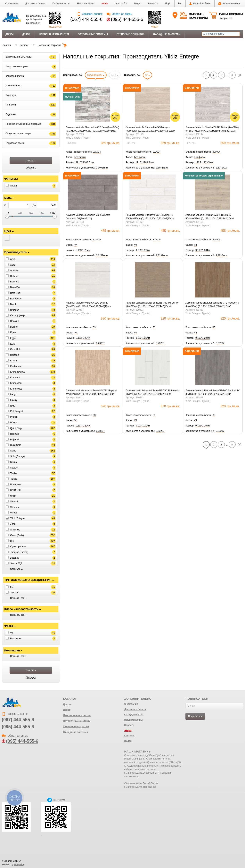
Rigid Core (16, 445)
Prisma (14, 423)
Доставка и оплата (35, 4)
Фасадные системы (167, 34)
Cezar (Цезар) (18, 315)
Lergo (13, 394)
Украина (15, 558)
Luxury (14, 400)
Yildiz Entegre (17, 518)
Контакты (153, 4)
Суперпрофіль (18, 546)
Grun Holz (15, 349)
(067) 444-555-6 (86, 19)
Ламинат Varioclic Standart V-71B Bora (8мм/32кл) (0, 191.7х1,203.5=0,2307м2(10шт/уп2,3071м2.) (92, 129)
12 (147, 75)
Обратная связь (119, 14)
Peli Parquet (16, 411)
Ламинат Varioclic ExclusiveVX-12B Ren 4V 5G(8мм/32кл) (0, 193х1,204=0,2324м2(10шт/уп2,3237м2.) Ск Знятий (210, 217)
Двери (10, 34)
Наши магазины (86, 4)
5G (12, 587)
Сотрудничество (61, 4)
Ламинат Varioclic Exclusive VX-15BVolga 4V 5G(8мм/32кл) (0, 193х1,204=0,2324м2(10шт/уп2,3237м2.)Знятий (150, 217)
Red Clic (15, 434)
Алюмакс (15, 530)
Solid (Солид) (17, 456)
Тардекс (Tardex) (19, 552)
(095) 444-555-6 (127, 19)
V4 (12, 633)
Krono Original (18, 372)
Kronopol (15, 377)
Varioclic (14, 502)
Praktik (14, 417)
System (14, 468)
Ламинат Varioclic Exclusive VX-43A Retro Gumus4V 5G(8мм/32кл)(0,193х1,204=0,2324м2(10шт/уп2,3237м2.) (89, 217)
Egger (13, 338)
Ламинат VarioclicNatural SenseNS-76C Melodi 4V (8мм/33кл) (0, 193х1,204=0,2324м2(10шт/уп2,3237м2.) (152, 305)
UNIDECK (15, 490)
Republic (15, 439)
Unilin (13, 496)
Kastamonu (16, 366)
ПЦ (12, 541)
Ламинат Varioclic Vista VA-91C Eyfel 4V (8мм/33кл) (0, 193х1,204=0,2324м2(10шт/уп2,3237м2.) (88, 305)
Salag (13, 451)
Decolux (14, 321)
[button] (168, 4)
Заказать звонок (90, 14)
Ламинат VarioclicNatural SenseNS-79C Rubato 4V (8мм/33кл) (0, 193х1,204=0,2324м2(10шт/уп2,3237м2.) (153, 392)
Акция (13, 186)
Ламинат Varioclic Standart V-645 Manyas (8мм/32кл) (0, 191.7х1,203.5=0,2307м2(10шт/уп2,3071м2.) (150, 129)
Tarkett (14, 479)
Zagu (13, 524)
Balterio (14, 276)
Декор (26, 34)
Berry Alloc (16, 299)
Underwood (16, 485)
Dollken (14, 327)
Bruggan (15, 310)
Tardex (14, 473)
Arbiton (14, 271)
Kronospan (16, 383)
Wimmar (15, 507)
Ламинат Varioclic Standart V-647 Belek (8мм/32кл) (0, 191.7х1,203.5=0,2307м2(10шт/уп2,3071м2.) (212, 129)
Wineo (13, 513)
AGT (13, 259)
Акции (105, 4)
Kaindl (13, 361)
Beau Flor (15, 287)
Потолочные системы (93, 34)
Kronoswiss (16, 389)
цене (115, 75)
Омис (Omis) (17, 535)
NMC (13, 406)
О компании (12, 4)
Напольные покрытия (54, 34)
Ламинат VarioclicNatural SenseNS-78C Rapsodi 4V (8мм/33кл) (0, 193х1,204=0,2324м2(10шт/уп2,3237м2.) (91, 392)
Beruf (13, 304)
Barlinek (14, 282)
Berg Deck (16, 293)
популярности (96, 75)
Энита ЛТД (16, 563)
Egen (13, 332)
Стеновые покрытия (131, 34)
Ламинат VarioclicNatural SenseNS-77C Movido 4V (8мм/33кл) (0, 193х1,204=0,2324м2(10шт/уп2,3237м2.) (212, 305)
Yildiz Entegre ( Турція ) (78, 138)
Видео (138, 4)
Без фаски (16, 638)
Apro (13, 265)
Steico (13, 462)
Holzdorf (15, 355)
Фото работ (121, 4)
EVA (12, 344)
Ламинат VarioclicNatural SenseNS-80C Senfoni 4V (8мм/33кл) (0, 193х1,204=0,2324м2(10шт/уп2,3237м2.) (212, 392)
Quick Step (16, 428)
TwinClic (15, 593)
